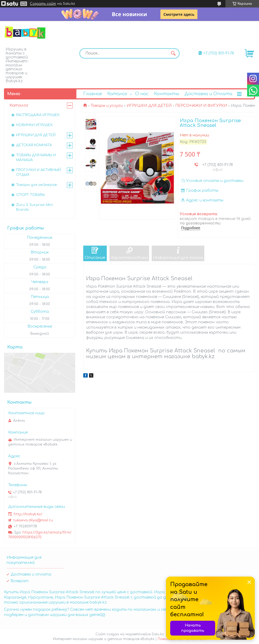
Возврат (20, 581)
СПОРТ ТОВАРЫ (30, 195)
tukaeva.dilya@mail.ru (33, 520)
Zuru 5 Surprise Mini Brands (34, 207)
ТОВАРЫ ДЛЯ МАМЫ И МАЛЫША (36, 158)
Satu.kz (158, 634)
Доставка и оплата (31, 574)
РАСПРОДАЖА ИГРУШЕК (38, 115)
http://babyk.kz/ (28, 514)
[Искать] (173, 53)
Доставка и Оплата (208, 94)
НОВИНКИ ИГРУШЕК (34, 125)
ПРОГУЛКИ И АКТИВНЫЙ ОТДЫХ (38, 172)
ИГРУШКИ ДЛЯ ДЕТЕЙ (149, 106)
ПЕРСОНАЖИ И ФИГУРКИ (201, 106)
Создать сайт (43, 4)
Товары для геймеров (36, 185)
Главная (92, 94)
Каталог (117, 94)
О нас (142, 94)
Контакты (166, 94)
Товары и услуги (107, 106)
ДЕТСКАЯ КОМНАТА (34, 145)
